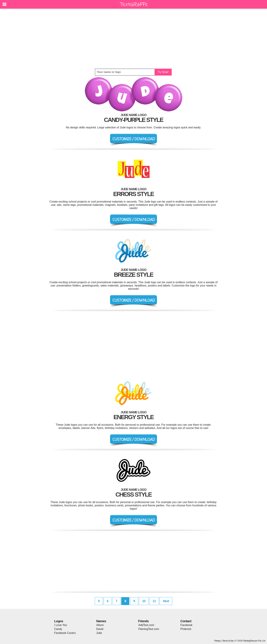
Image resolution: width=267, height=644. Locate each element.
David (100, 629)
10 (144, 601)
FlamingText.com (149, 629)
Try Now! (163, 72)
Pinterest (186, 629)
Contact (186, 621)
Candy (58, 629)
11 (154, 601)
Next (166, 601)
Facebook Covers (65, 633)
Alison (100, 625)
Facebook (186, 625)
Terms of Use (228, 641)
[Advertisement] (134, 39)
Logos (59, 621)
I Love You (61, 625)
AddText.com (146, 625)
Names (101, 621)
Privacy (217, 641)
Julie (99, 633)
